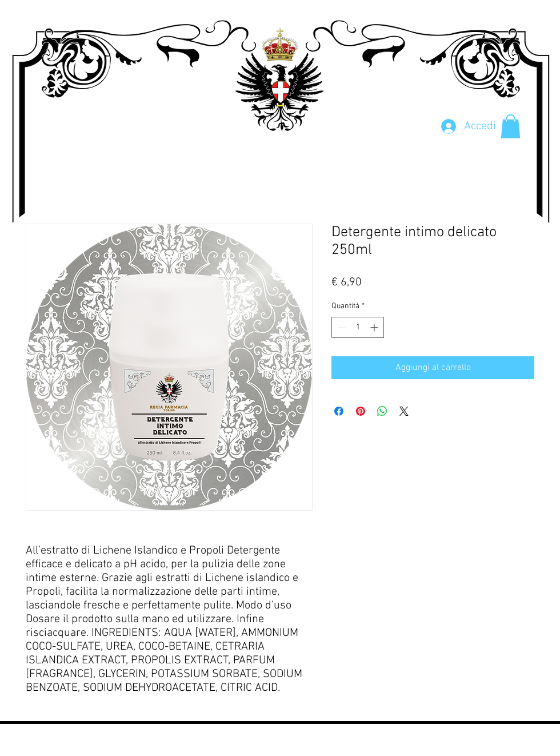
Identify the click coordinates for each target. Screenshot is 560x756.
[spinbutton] (358, 327)
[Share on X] (404, 411)
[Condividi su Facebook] (339, 411)
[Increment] (375, 327)
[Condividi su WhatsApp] (382, 411)
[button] (511, 126)
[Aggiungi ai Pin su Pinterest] (361, 411)
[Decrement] (340, 327)
